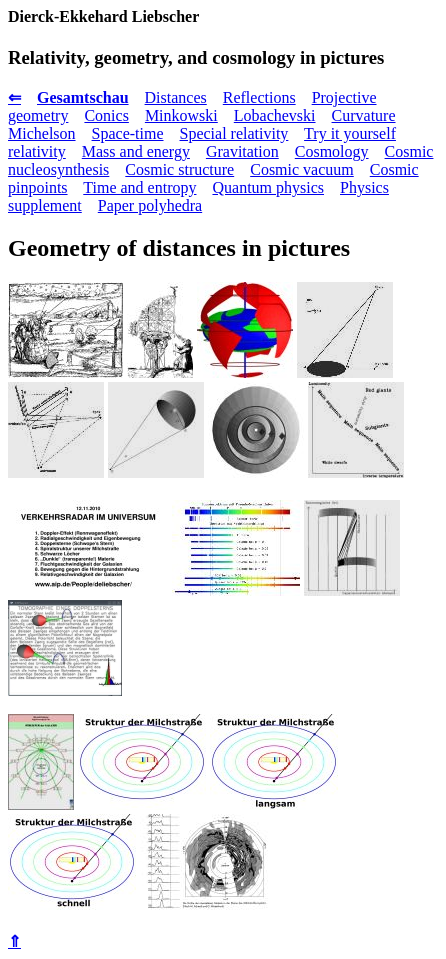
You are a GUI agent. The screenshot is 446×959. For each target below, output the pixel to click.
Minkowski (181, 115)
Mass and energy (136, 151)
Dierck (31, 16)
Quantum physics (268, 187)
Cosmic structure (179, 169)
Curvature (364, 115)
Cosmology (332, 151)
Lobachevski (275, 115)
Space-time (128, 133)
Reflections (259, 97)
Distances (176, 97)
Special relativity (234, 133)
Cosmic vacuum (302, 169)
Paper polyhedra (150, 205)
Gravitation (242, 151)
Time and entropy (139, 187)
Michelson (42, 133)
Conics (106, 115)
